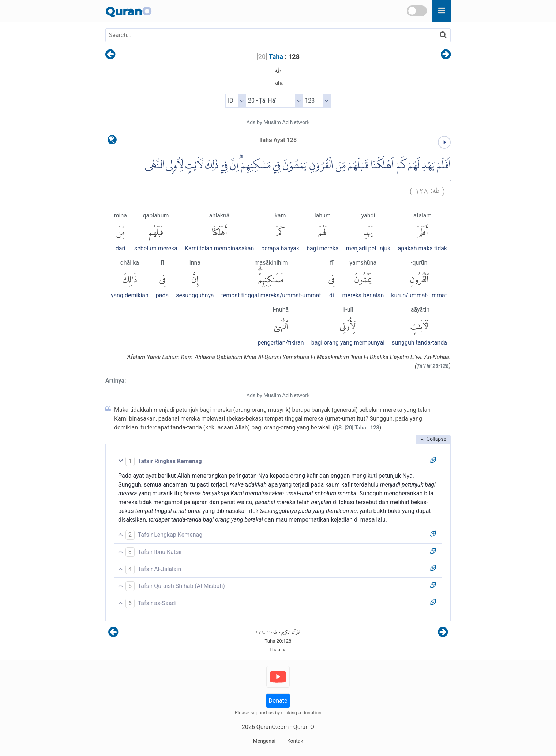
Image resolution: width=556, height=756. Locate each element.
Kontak (295, 741)
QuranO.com (273, 727)
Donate (278, 701)
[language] (112, 141)
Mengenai (264, 741)
